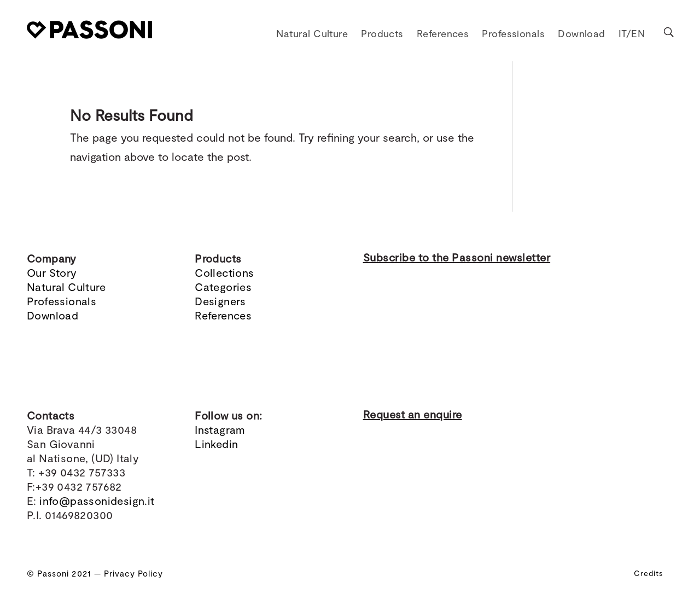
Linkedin (216, 444)
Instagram (220, 429)
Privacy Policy (134, 573)
